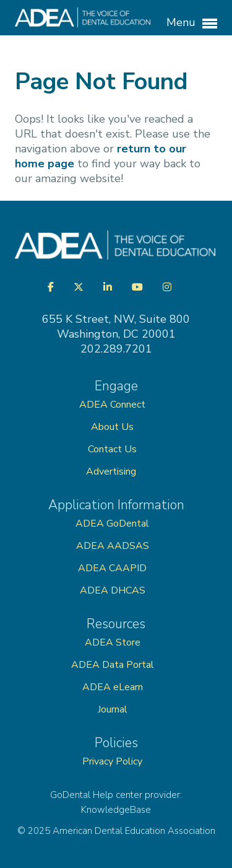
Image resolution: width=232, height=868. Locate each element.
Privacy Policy (112, 761)
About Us (112, 427)
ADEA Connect (112, 405)
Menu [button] (192, 23)
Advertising (112, 471)
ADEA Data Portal (113, 665)
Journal (113, 709)
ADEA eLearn (113, 687)
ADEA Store (113, 642)
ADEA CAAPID (112, 568)
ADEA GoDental (112, 524)
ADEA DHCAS (113, 590)
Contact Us (112, 449)
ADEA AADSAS (113, 546)
